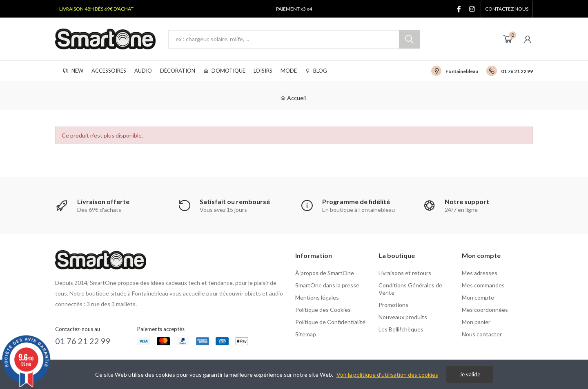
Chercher (410, 39)
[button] (507, 9)
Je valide (470, 374)
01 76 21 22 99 (517, 71)
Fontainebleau (462, 71)
